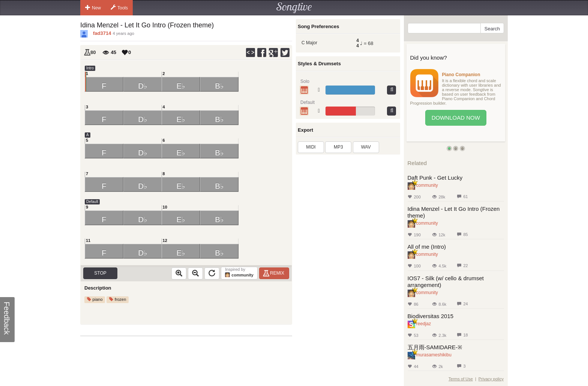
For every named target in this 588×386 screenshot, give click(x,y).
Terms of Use (461, 379)
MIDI (311, 147)
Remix (275, 273)
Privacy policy (491, 379)
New (93, 8)
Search (492, 29)
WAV (366, 147)
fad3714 (102, 33)
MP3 (338, 147)
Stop (100, 273)
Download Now (456, 118)
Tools (119, 8)
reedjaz (424, 324)
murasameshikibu (434, 355)
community (427, 185)
